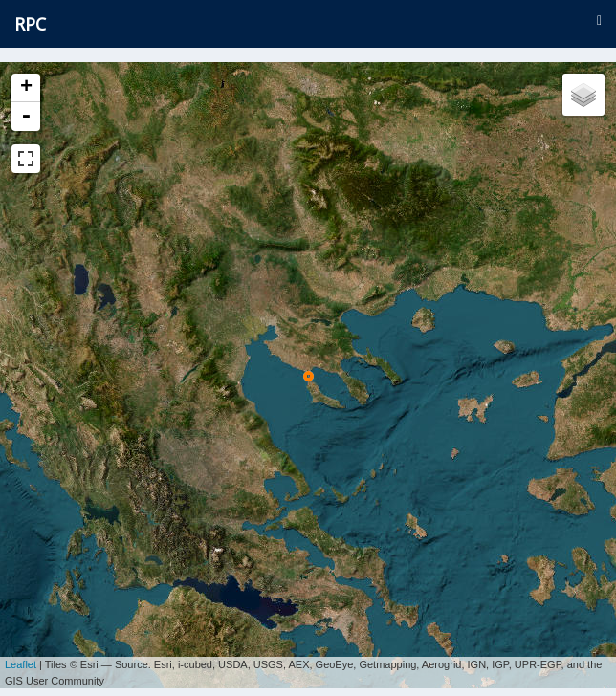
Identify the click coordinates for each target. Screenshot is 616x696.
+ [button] (26, 88)
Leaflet (21, 658)
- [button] (26, 117)
